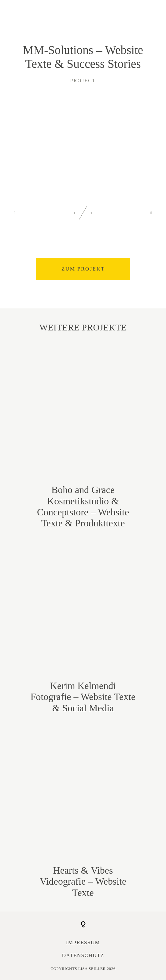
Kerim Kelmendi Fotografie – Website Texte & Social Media (83, 627)
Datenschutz (83, 955)
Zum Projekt (83, 269)
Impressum (83, 943)
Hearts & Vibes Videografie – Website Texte (83, 812)
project (83, 81)
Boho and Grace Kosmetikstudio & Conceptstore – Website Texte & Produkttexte (83, 437)
